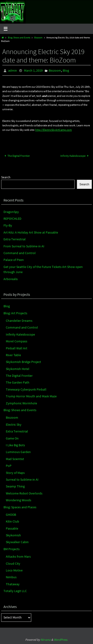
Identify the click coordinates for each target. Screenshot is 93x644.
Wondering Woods (19, 500)
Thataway (13, 584)
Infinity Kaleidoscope (75, 156)
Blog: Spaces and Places (20, 507)
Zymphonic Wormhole (21, 403)
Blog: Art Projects (15, 313)
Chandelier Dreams (19, 321)
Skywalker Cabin (17, 542)
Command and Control (20, 253)
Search (6, 177)
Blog (66, 70)
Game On (12, 438)
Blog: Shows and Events (19, 38)
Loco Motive (14, 570)
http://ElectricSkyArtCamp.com (53, 130)
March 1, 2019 (33, 70)
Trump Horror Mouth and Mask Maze (31, 396)
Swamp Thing (15, 486)
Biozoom (38, 38)
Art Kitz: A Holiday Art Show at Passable (31, 232)
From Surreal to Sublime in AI (24, 246)
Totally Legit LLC (15, 591)
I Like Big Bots (15, 445)
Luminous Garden (18, 452)
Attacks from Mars (18, 556)
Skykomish (13, 535)
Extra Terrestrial (15, 239)
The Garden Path (18, 382)
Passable (12, 528)
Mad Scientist (15, 459)
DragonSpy (11, 212)
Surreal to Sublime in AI (22, 479)
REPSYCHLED (12, 219)
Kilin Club (12, 521)
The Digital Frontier (17, 156)
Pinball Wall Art (17, 348)
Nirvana (46, 640)
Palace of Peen (14, 260)
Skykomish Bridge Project (23, 362)
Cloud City (13, 563)
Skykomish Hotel (18, 369)
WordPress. (61, 640)
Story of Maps (15, 473)
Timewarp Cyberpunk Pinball (26, 389)
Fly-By (8, 225)
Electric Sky (14, 424)
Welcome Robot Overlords (24, 493)
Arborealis (11, 279)
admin (13, 70)
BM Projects (12, 549)
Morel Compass (17, 341)
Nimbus (11, 577)
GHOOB (11, 515)
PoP (9, 466)
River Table (13, 355)
